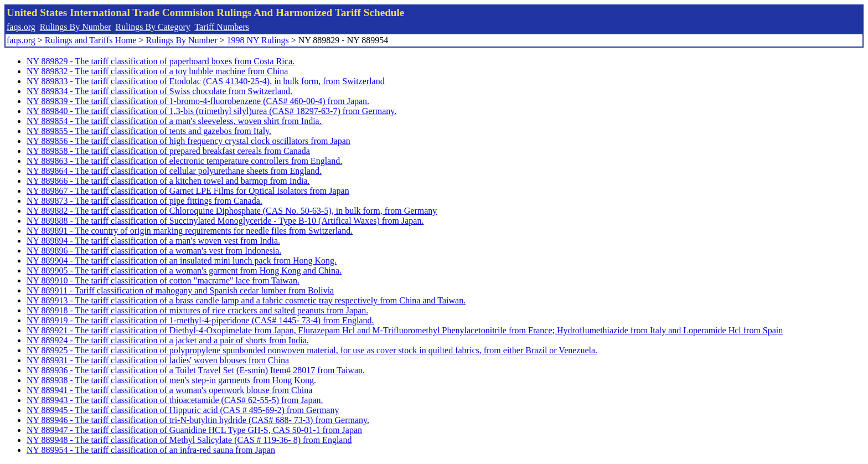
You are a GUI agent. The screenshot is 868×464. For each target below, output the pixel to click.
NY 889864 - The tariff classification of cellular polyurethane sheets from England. (174, 171)
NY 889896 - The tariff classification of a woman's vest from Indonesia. (154, 251)
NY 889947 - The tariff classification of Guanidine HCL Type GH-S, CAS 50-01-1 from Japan (194, 430)
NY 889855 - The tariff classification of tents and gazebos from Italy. (149, 131)
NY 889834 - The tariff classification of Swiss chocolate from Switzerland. (159, 91)
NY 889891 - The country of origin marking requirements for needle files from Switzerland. (190, 231)
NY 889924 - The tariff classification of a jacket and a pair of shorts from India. (168, 340)
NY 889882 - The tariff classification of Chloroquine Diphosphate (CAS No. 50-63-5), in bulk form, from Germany (232, 211)
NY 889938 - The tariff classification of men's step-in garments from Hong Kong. (171, 380)
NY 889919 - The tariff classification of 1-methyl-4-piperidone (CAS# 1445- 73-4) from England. (200, 320)
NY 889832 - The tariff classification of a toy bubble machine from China (157, 71)
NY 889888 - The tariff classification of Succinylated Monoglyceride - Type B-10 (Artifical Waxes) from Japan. (225, 221)
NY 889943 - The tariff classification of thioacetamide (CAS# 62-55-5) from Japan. (175, 400)
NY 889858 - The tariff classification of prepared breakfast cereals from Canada (168, 151)
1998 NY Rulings (258, 40)
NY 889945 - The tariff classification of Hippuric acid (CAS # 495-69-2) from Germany (183, 410)
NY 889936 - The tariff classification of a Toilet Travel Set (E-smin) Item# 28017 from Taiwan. (196, 370)
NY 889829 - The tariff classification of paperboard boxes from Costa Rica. (161, 61)
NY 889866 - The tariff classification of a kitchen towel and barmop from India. (168, 181)
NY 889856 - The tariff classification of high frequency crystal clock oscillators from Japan (188, 141)
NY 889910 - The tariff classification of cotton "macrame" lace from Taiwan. (163, 280)
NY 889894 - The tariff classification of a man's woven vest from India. (153, 241)
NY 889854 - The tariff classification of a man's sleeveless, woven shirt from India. (174, 121)
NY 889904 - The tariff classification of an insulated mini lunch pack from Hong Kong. (182, 261)
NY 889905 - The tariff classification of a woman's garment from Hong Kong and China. (184, 270)
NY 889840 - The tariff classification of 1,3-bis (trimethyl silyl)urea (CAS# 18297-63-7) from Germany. (211, 111)
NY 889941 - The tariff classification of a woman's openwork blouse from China (169, 390)
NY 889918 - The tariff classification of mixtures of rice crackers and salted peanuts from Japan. (197, 310)
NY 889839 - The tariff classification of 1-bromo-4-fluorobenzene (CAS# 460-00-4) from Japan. (198, 101)
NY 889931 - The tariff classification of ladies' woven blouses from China (158, 360)
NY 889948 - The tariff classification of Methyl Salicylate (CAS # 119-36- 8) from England (189, 440)
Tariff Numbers (222, 27)
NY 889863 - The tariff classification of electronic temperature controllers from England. (184, 161)
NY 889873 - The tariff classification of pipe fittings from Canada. (144, 201)
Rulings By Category (153, 27)
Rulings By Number (76, 27)
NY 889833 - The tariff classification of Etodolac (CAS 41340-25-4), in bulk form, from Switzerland (206, 81)
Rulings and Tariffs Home (91, 40)
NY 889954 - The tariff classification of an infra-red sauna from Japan (151, 450)
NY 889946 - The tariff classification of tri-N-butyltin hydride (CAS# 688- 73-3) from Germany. (198, 420)
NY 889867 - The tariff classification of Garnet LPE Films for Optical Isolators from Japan (188, 191)
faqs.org (21, 27)
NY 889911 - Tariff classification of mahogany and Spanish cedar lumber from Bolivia (180, 290)
